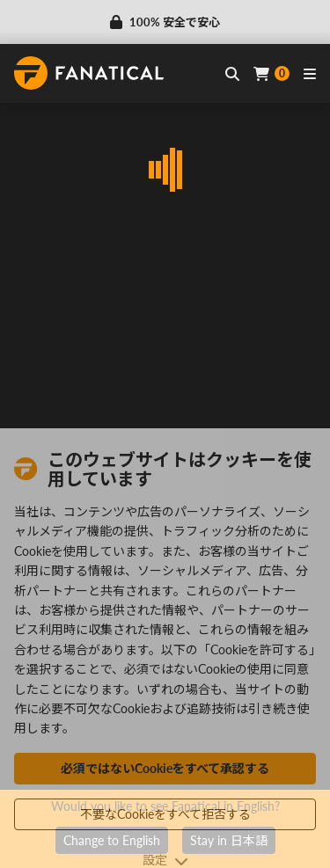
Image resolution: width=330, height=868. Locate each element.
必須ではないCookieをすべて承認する (165, 768)
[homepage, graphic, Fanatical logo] (89, 73)
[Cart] (271, 73)
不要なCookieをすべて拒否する (165, 814)
